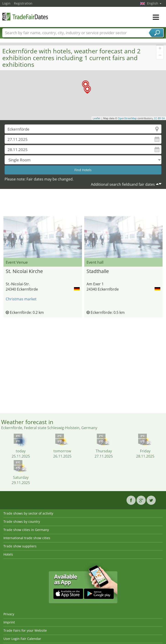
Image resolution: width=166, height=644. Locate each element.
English (154, 3)
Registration (23, 3)
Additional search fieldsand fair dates (123, 184)
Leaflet (97, 118)
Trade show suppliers (20, 546)
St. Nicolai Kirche (24, 271)
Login (6, 3)
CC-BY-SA (159, 118)
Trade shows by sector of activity (28, 513)
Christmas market (21, 299)
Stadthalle (98, 271)
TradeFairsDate (25, 17)
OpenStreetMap (127, 118)
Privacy (9, 614)
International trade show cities (27, 538)
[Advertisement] (83, 204)
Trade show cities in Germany (26, 530)
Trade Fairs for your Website (25, 630)
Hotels (8, 554)
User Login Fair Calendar (22, 639)
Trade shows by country (22, 522)
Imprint (9, 622)
